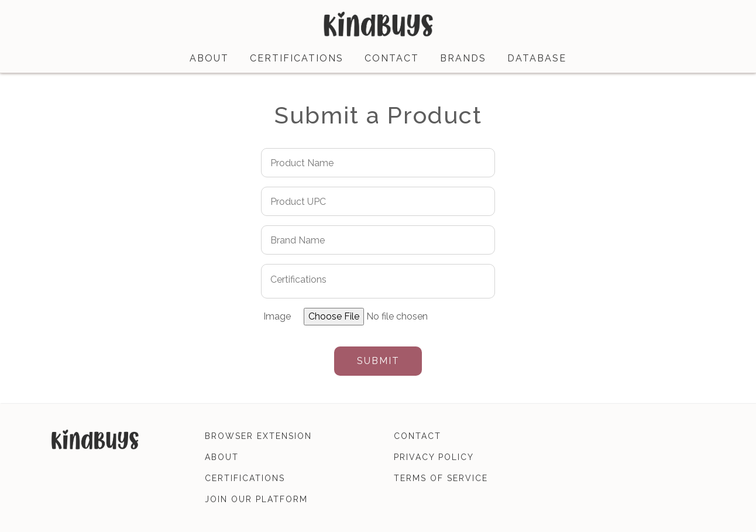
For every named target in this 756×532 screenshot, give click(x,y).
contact (392, 58)
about (209, 58)
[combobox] (378, 281)
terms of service (441, 478)
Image (277, 316)
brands (463, 58)
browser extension (258, 436)
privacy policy (434, 457)
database (537, 58)
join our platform (256, 499)
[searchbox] (370, 279)
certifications (297, 58)
